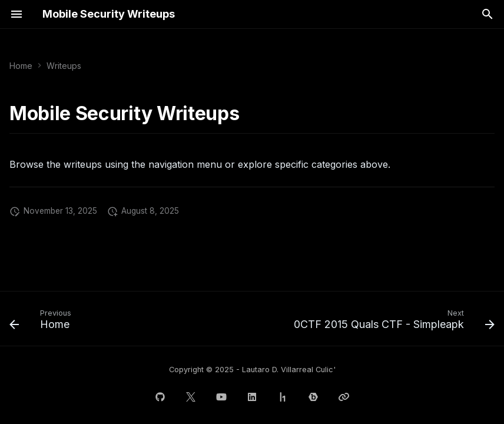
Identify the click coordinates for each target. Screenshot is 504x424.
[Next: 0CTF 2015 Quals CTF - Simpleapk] (392, 322)
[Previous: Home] (42, 322)
